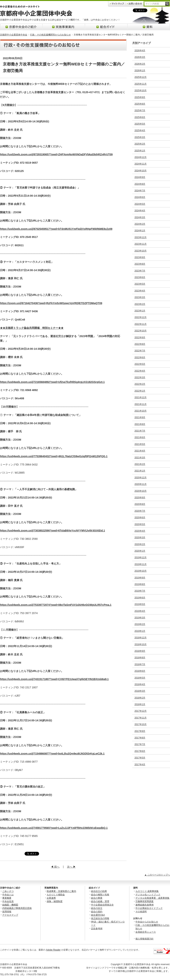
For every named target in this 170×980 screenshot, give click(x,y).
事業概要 (7, 898)
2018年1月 (140, 704)
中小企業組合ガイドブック (149, 908)
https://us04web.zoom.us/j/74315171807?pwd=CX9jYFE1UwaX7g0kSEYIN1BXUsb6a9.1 (54, 679)
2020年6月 (140, 518)
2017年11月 (141, 718)
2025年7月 (140, 110)
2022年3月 (140, 377)
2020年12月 (141, 478)
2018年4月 (140, 684)
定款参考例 (97, 929)
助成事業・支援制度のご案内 (61, 891)
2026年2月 (140, 64)
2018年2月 (140, 698)
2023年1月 (140, 311)
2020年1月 (140, 551)
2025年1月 (140, 151)
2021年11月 (141, 404)
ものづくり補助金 (56, 895)
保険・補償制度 (55, 901)
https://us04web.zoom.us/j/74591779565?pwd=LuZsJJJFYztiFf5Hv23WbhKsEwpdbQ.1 (54, 828)
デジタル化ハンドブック (148, 895)
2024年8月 (140, 184)
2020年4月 (140, 531)
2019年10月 (141, 571)
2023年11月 (141, 244)
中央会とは (8, 895)
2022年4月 (140, 371)
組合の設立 (97, 908)
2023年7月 (140, 271)
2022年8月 (140, 344)
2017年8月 (140, 738)
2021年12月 (141, 397)
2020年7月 (140, 511)
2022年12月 (141, 317)
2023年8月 (140, 264)
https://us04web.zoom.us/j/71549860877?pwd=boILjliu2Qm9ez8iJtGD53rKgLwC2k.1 (52, 754)
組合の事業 (97, 898)
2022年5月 (140, 364)
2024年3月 (140, 217)
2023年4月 (140, 291)
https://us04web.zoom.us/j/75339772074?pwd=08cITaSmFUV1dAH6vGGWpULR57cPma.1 (56, 605)
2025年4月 (140, 130)
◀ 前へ (55, 867)
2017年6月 (140, 751)
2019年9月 (140, 578)
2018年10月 (141, 644)
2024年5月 (140, 204)
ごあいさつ (8, 891)
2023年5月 (140, 284)
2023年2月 (140, 304)
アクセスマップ (10, 915)
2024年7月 (140, 191)
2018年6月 (140, 671)
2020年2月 (140, 544)
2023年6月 (140, 277)
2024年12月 (141, 157)
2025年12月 (141, 77)
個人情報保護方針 (144, 939)
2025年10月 (141, 90)
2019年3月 (140, 618)
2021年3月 (140, 458)
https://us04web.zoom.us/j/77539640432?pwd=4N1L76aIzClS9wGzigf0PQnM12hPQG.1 (54, 456)
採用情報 (7, 912)
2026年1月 (140, 71)
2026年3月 (140, 57)
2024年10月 (141, 171)
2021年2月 (140, 464)
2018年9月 (140, 651)
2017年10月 (141, 724)
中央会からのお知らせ (147, 922)
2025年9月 (140, 97)
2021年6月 (140, 437)
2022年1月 (140, 391)
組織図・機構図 (10, 905)
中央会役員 (8, 901)
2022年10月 (141, 331)
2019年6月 (140, 598)
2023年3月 (140, 297)
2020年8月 (140, 504)
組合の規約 (97, 912)
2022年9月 (140, 337)
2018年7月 (140, 664)
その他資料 (141, 912)
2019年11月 (141, 564)
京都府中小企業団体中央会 (14, 35)
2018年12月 (141, 638)
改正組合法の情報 (100, 918)
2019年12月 (141, 557)
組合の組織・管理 (100, 901)
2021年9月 (140, 417)
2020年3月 (140, 538)
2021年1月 (140, 471)
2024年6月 (140, 197)
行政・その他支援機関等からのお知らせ (50, 35)
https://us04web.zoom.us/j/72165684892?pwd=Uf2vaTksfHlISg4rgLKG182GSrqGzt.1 (52, 382)
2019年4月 (140, 611)
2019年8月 (140, 584)
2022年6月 (140, 357)
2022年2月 (140, 384)
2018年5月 (140, 678)
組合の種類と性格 (100, 895)
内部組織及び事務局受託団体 (17, 908)
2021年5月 (140, 444)
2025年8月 (140, 104)
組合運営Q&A (98, 915)
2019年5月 (140, 604)
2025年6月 (140, 117)
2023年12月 (141, 237)
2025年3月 (140, 137)
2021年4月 (140, 451)
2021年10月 (141, 411)
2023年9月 (140, 257)
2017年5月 (140, 758)
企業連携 (51, 898)
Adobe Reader (53, 950)
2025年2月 (140, 144)
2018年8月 (140, 658)
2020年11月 (141, 484)
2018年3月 (140, 691)
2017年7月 (140, 744)
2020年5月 (140, 524)
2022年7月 (140, 351)
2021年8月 (140, 424)
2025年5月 (140, 124)
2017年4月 (140, 765)
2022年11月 (141, 324)
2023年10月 (141, 251)
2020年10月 (141, 491)
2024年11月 (141, 164)
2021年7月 (140, 431)
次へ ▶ (71, 867)
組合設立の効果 (99, 891)
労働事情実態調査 (144, 901)
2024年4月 (140, 211)
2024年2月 (140, 224)
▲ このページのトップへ (157, 875)
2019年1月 (140, 631)
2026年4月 (140, 51)
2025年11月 (141, 84)
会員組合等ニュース (146, 932)
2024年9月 (140, 177)
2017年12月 (141, 711)
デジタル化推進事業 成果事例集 (152, 898)
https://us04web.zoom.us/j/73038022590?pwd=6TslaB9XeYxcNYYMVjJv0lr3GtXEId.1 (53, 531)
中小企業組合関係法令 (102, 905)
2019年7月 (140, 591)
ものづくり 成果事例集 (147, 891)
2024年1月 (140, 231)
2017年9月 (140, 731)
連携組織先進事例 (144, 905)
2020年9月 (140, 498)
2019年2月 (140, 624)
